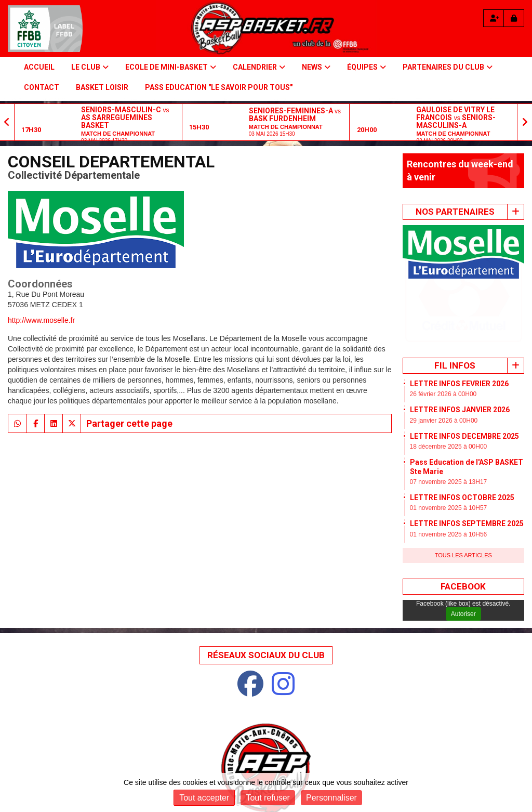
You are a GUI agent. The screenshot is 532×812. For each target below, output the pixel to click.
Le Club (90, 67)
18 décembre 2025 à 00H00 (449, 383)
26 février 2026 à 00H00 (443, 331)
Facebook (463, 523)
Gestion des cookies (389, 771)
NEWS (316, 67)
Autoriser (463, 551)
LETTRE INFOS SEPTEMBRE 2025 (467, 460)
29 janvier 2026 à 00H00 (444, 357)
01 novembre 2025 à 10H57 (449, 444)
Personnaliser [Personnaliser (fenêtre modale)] (331, 798)
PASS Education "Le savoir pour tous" (219, 87)
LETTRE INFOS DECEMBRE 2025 (464, 373)
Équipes (367, 67)
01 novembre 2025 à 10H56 (449, 471)
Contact (42, 87)
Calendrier (259, 67)
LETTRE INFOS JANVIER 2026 (460, 346)
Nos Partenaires (455, 212)
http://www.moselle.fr (41, 320)
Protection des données (293, 771)
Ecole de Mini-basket (171, 67)
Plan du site (129, 771)
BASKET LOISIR (102, 87)
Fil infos (455, 302)
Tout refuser (268, 798)
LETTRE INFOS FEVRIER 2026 (459, 320)
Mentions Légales (199, 771)
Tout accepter (204, 798)
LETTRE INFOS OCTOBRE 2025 (462, 434)
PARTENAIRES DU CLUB (448, 67)
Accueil (39, 67)
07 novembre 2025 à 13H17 (449, 418)
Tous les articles (463, 492)
